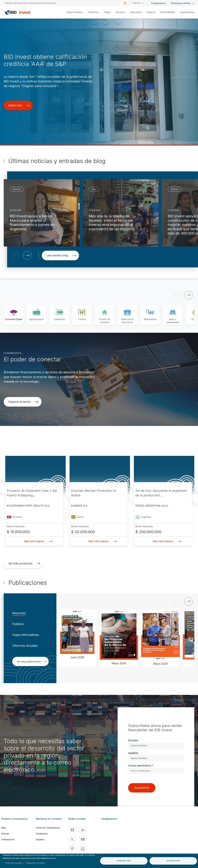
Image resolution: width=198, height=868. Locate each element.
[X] (72, 839)
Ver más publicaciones (32, 662)
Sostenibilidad (168, 12)
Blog (4, 828)
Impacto (151, 12)
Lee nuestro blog (61, 255)
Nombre (133, 740)
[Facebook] (72, 830)
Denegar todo (124, 861)
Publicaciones (8, 840)
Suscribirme (142, 788)
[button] (16, 255)
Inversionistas (187, 12)
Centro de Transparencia (48, 828)
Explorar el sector (23, 402)
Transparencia (158, 3)
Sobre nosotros (75, 12)
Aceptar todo (173, 861)
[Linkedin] (83, 830)
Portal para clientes (183, 3)
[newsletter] (83, 849)
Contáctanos (42, 834)
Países (107, 12)
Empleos (40, 840)
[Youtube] (83, 839)
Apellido (133, 753)
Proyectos (93, 12)
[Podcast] (72, 849)
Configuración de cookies (35, 863)
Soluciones (136, 12)
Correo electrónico (140, 766)
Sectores (120, 12)
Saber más (19, 105)
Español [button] (137, 3)
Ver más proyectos (24, 563)
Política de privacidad (14, 863)
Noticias (5, 834)
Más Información (37, 541)
